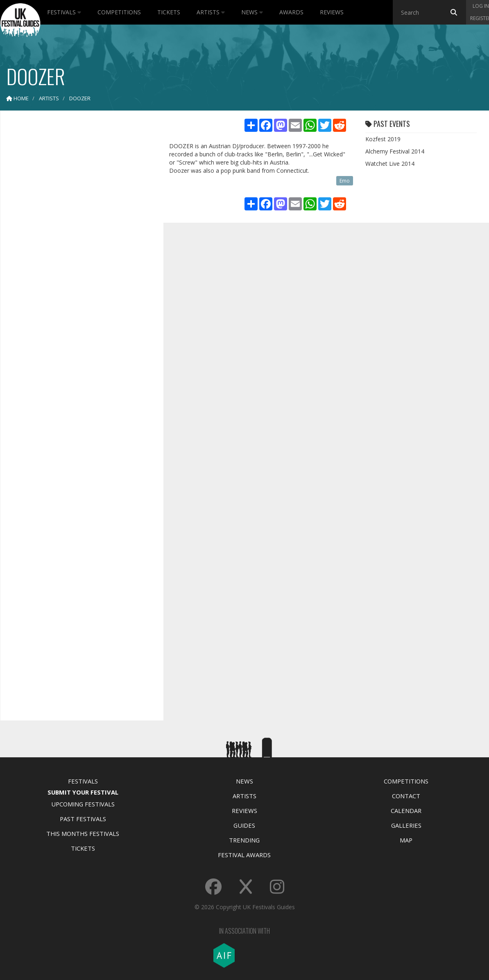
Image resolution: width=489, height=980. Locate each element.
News (252, 12)
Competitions (119, 12)
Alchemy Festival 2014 (395, 151)
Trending (244, 840)
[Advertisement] (76, 246)
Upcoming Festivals (83, 804)
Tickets (169, 12)
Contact (406, 796)
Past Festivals (83, 819)
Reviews (332, 12)
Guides (244, 825)
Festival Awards (244, 855)
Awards (291, 12)
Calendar (406, 811)
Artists (211, 12)
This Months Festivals (83, 833)
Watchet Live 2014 (390, 164)
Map (406, 840)
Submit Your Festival (83, 792)
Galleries (406, 825)
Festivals (64, 12)
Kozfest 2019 (383, 139)
